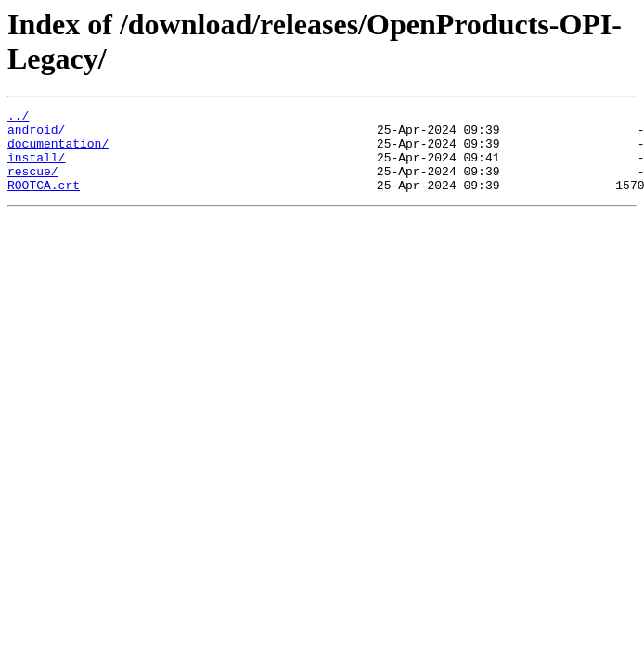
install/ (36, 168)
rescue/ (33, 185)
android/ (36, 135)
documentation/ (58, 151)
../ (18, 118)
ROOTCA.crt (44, 201)
